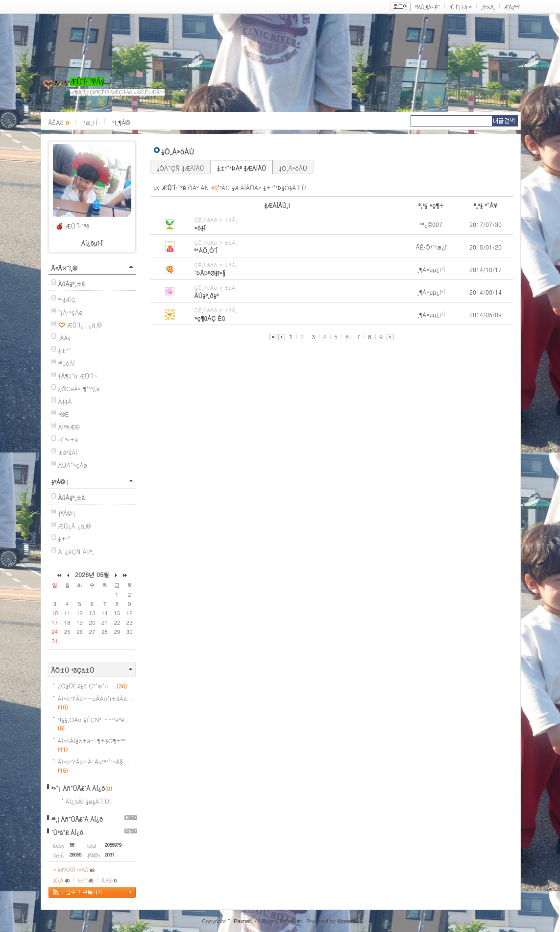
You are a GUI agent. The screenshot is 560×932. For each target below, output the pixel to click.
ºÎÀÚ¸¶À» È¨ (427, 7)
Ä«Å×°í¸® (64, 268)
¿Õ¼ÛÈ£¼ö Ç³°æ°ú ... (93, 686)
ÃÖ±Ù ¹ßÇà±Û (73, 670)
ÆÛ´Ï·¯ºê (78, 226)
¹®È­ (64, 414)
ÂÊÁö (59, 122)
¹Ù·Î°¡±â (458, 7)
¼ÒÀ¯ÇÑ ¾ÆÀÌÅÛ (181, 168)
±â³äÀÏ (68, 452)
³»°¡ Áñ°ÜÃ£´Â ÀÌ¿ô (78, 788)
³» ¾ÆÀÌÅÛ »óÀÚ (74, 870)
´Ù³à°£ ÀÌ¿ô (67, 832)
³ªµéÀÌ (67, 363)
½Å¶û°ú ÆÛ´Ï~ (78, 376)
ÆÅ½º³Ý (512, 7)
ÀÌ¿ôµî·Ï (92, 243)
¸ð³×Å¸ (488, 7)
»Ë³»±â (68, 440)
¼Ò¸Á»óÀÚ (293, 168)
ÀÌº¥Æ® (69, 427)
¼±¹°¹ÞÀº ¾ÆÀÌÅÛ (242, 168)
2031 (110, 855)
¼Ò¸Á (61, 880)
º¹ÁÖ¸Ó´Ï (206, 250)
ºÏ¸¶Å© (121, 122)
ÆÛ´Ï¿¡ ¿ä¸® (85, 325)
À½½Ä (65, 401)
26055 (75, 855)
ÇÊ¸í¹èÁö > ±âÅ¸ (216, 220)
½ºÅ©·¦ (60, 482)
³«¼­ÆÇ (67, 299)
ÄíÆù (109, 880)
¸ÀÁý (65, 338)
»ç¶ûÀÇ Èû (210, 318)
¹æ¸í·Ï (90, 122)
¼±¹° (64, 350)
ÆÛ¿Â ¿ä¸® (75, 526)
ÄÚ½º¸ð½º (207, 295)
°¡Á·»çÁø (71, 312)
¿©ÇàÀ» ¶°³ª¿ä (79, 389)
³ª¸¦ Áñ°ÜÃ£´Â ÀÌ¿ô (77, 819)
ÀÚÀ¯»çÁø (73, 465)
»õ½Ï (200, 228)
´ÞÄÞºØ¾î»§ (210, 273)
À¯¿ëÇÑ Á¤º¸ (76, 551)
